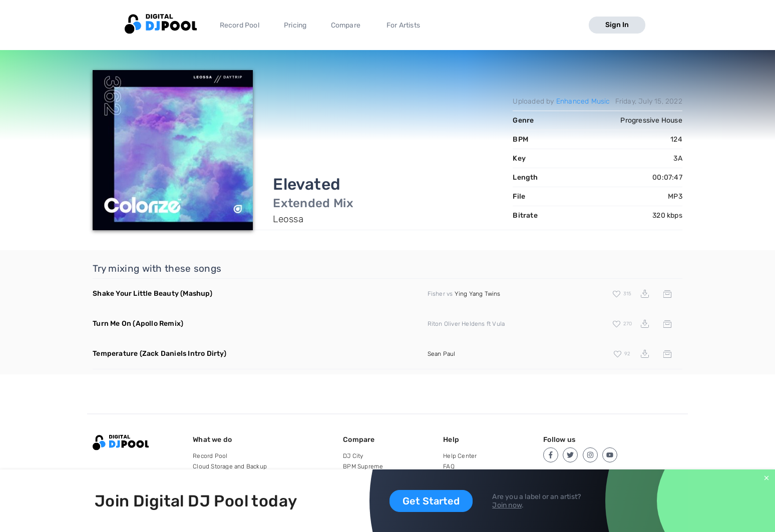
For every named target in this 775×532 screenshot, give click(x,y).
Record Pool (240, 25)
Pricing (295, 25)
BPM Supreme (363, 466)
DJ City (353, 456)
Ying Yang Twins (478, 294)
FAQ (449, 466)
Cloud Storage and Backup (230, 466)
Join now (507, 505)
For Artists (403, 25)
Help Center (460, 456)
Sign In (617, 25)
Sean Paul (442, 354)
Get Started (431, 501)
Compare (346, 25)
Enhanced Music (583, 101)
